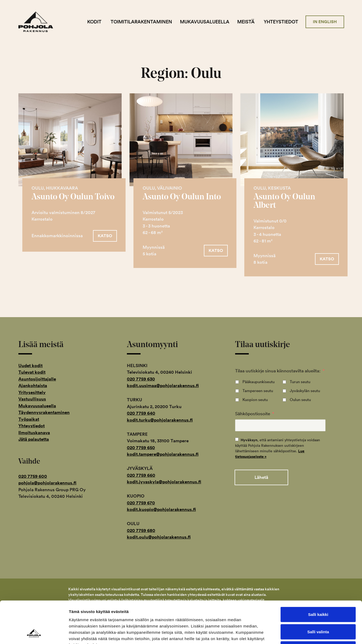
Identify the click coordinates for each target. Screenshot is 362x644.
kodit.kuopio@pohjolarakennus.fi (161, 509)
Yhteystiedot (281, 22)
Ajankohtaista (33, 386)
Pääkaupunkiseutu (258, 382)
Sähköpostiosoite (255, 414)
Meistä (246, 22)
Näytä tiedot (281, 634)
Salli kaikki (318, 575)
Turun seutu (300, 382)
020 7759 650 (141, 448)
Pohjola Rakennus (40, 22)
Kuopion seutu (255, 400)
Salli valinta (318, 592)
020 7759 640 (141, 413)
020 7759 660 (141, 475)
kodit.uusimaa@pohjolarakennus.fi (163, 386)
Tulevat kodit (32, 372)
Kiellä (318, 609)
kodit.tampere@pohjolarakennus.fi (163, 454)
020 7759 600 (33, 476)
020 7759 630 (141, 379)
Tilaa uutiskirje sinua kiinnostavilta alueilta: (280, 371)
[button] (105, 236)
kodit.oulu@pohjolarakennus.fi (159, 537)
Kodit (94, 22)
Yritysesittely (32, 392)
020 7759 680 (141, 530)
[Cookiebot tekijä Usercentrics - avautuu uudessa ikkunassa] (34, 634)
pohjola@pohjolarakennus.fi (47, 483)
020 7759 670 (141, 503)
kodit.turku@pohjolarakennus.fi (160, 420)
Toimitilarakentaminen (141, 22)
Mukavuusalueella (205, 22)
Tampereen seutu (258, 391)
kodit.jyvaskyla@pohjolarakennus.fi (164, 482)
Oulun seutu (300, 400)
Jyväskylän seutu (305, 391)
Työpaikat (29, 419)
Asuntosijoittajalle (37, 379)
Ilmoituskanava (34, 433)
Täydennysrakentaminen (44, 412)
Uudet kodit (30, 366)
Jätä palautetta (34, 439)
